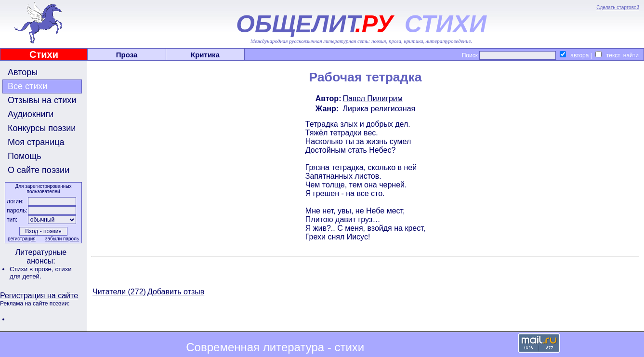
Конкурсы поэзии (42, 128)
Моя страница (36, 142)
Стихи (44, 54)
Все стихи (27, 86)
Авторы (23, 72)
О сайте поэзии (39, 170)
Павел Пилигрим (372, 99)
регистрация (22, 239)
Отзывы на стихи (42, 100)
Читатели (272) (119, 292)
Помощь (25, 156)
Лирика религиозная (379, 109)
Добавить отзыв (176, 292)
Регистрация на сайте (39, 296)
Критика (205, 55)
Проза (127, 55)
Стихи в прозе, (32, 269)
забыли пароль (62, 239)
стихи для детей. (41, 273)
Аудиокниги (31, 114)
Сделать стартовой (618, 7)
